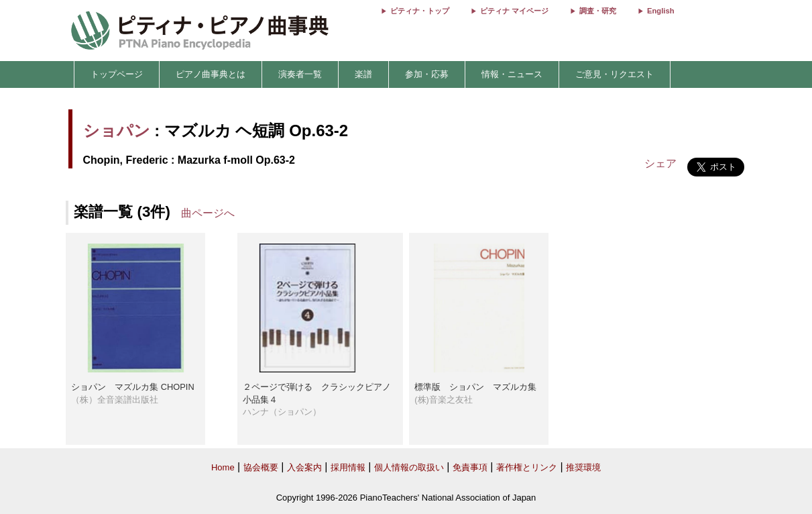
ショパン (117, 131)
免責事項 (470, 467)
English (660, 11)
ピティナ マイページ (514, 11)
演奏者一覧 (300, 74)
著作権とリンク (527, 467)
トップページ (117, 74)
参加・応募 (427, 74)
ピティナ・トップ (420, 11)
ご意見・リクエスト (615, 74)
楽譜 (363, 74)
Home (223, 467)
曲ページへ (208, 213)
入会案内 (304, 467)
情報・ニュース (512, 74)
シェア (660, 163)
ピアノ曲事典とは (211, 74)
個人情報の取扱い (409, 467)
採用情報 (348, 467)
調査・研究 (598, 11)
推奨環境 (583, 467)
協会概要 (261, 467)
